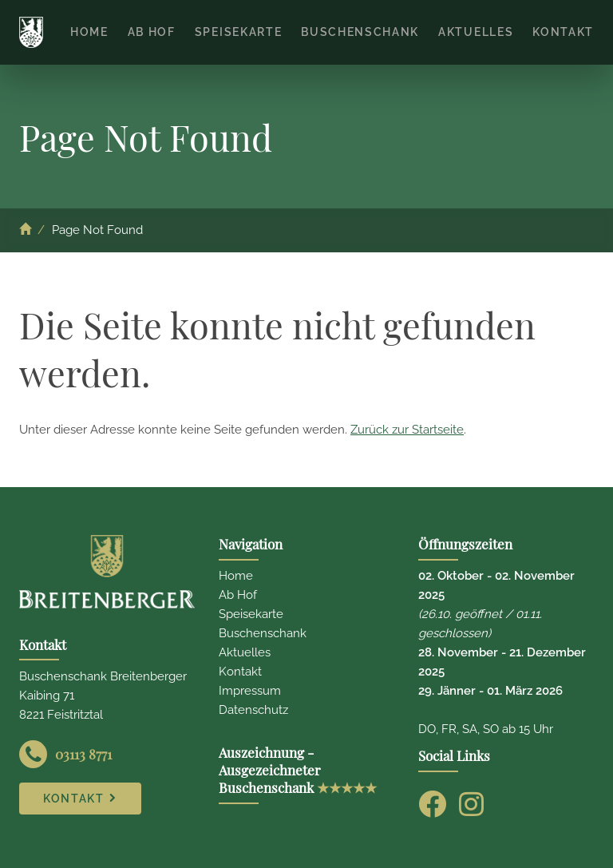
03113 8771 (83, 754)
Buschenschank (263, 633)
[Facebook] (432, 804)
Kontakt (240, 672)
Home (236, 576)
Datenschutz (253, 710)
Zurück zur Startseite (407, 430)
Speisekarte (251, 614)
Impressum (250, 691)
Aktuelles (245, 652)
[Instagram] (471, 804)
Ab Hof (238, 595)
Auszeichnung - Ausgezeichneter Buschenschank (298, 770)
